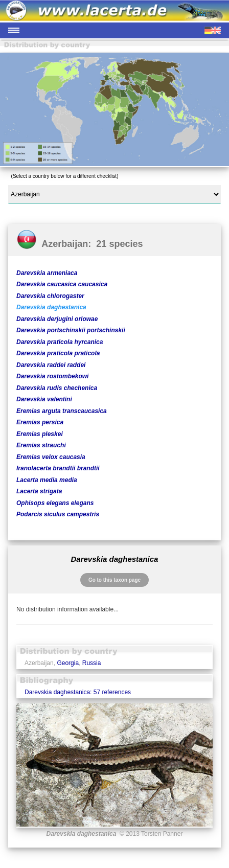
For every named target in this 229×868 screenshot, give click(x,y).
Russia (92, 663)
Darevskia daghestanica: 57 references (78, 692)
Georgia (68, 663)
